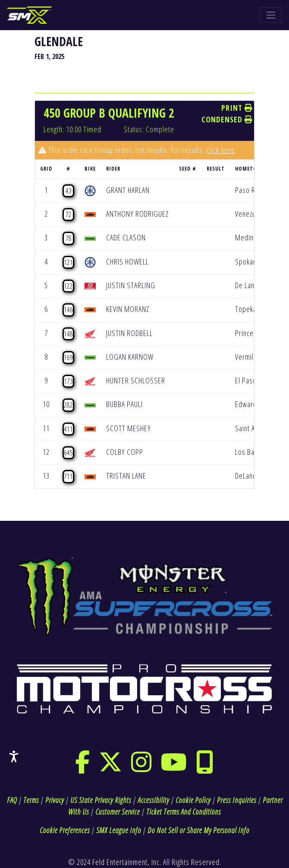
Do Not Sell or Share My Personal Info (198, 830)
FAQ (12, 800)
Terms (31, 800)
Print (237, 108)
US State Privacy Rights (101, 800)
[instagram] (141, 768)
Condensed (227, 119)
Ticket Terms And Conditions (184, 812)
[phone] (205, 768)
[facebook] (83, 768)
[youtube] (174, 768)
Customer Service (118, 812)
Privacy (55, 800)
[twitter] (111, 768)
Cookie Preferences (65, 830)
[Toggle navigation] (271, 15)
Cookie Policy (193, 800)
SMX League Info (119, 830)
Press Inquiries (237, 800)
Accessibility (153, 800)
